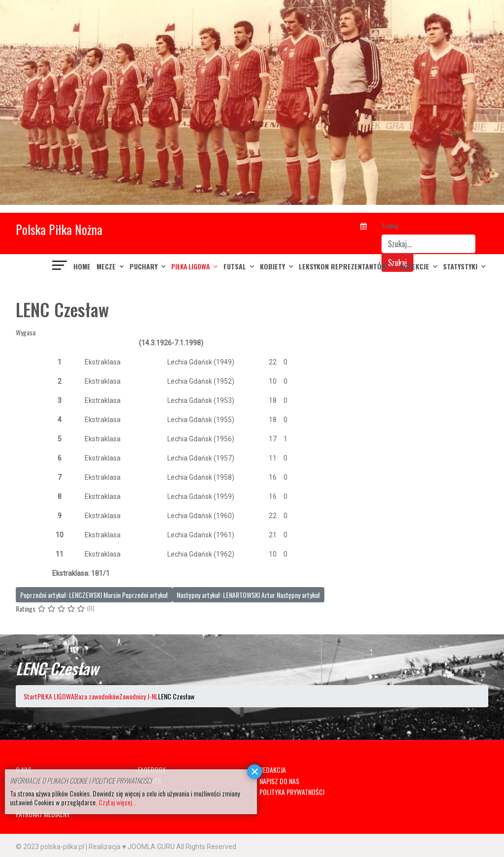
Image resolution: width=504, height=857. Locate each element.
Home (82, 266)
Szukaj (390, 225)
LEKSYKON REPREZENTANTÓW (343, 266)
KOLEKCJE (415, 266)
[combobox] (428, 244)
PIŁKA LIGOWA (190, 266)
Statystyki (460, 266)
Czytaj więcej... (117, 802)
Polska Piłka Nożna (59, 229)
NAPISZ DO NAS (279, 781)
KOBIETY (272, 266)
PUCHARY (143, 266)
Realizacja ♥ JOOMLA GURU (132, 847)
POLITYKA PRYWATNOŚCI (292, 792)
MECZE (106, 266)
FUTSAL (235, 266)
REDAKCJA (273, 770)
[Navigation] (60, 266)
